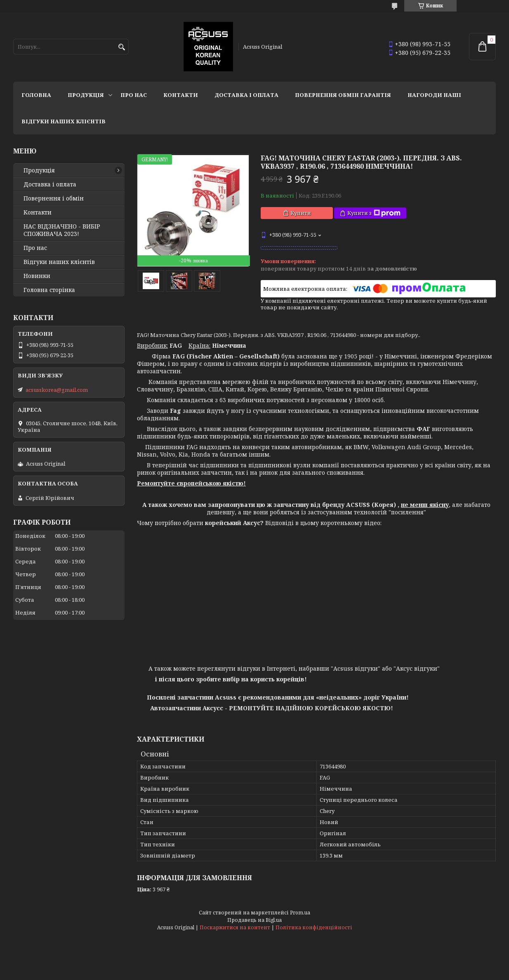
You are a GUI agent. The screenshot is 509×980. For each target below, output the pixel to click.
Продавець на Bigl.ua (254, 920)
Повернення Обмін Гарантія (343, 95)
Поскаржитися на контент (235, 927)
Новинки (37, 276)
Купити (301, 213)
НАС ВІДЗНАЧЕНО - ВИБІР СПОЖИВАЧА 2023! (62, 230)
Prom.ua (300, 913)
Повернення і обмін (54, 198)
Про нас (134, 95)
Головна (36, 95)
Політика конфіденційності (314, 927)
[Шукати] (121, 47)
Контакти (181, 95)
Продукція (86, 95)
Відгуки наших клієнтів (64, 121)
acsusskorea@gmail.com (57, 390)
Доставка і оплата (246, 95)
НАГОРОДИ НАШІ (434, 95)
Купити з (374, 213)
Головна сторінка (49, 290)
